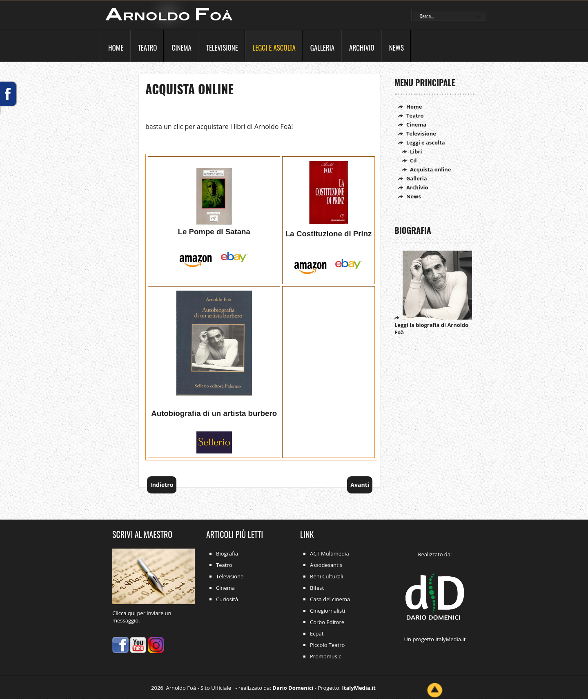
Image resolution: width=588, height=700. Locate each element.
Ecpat (317, 633)
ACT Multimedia (330, 553)
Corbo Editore (327, 622)
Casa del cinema (330, 599)
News (396, 48)
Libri (416, 151)
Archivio (362, 48)
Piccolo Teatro (327, 645)
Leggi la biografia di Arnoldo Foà (433, 325)
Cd (413, 160)
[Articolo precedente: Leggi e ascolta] (162, 485)
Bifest (317, 588)
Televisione (222, 48)
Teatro (148, 48)
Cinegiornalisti (327, 611)
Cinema (181, 48)
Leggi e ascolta (274, 48)
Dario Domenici (293, 688)
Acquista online (189, 89)
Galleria (322, 48)
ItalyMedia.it (450, 639)
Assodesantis (326, 565)
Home (116, 48)
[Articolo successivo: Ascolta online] (360, 485)
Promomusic (326, 656)
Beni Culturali (326, 576)
